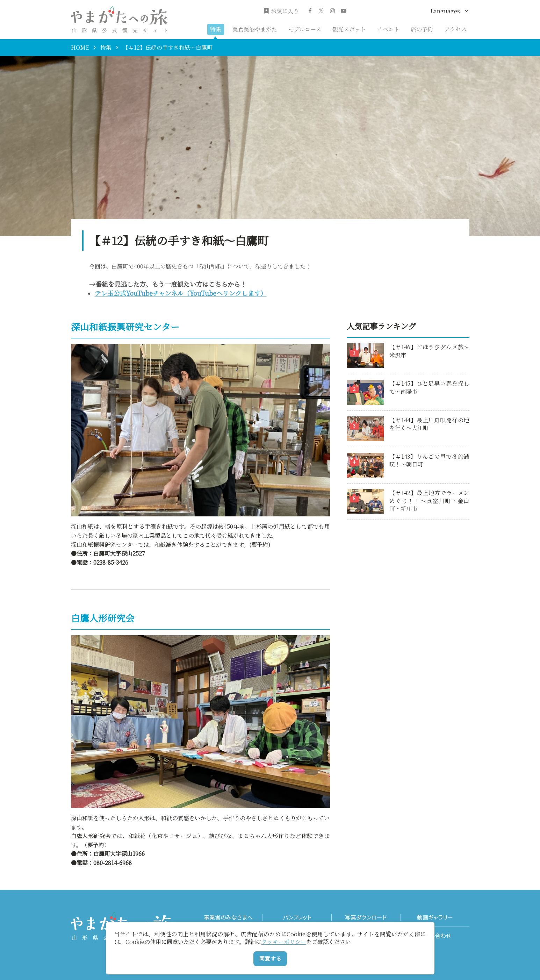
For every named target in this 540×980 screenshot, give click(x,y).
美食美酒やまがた (255, 29)
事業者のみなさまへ (228, 917)
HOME (80, 48)
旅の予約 (422, 29)
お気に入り (281, 11)
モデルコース (305, 29)
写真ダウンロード (366, 917)
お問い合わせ (435, 936)
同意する (270, 958)
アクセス (455, 29)
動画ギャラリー (435, 917)
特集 (216, 29)
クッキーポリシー (284, 942)
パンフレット (297, 917)
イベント (388, 29)
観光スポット (349, 29)
